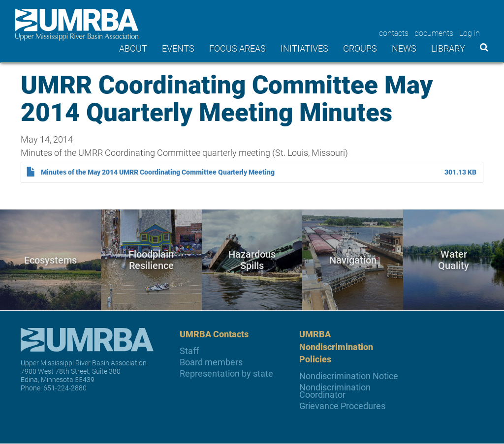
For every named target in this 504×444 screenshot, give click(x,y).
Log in (470, 33)
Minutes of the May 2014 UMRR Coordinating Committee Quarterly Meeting (158, 172)
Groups (360, 48)
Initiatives (304, 48)
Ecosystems (50, 260)
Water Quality (454, 260)
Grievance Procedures (342, 406)
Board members (211, 362)
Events (178, 48)
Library (448, 48)
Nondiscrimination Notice (349, 376)
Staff (189, 351)
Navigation (353, 260)
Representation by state (226, 373)
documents (434, 33)
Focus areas (237, 48)
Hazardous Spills (252, 260)
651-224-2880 (65, 388)
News (404, 48)
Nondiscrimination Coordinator (335, 391)
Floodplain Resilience (151, 260)
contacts (394, 33)
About (133, 48)
